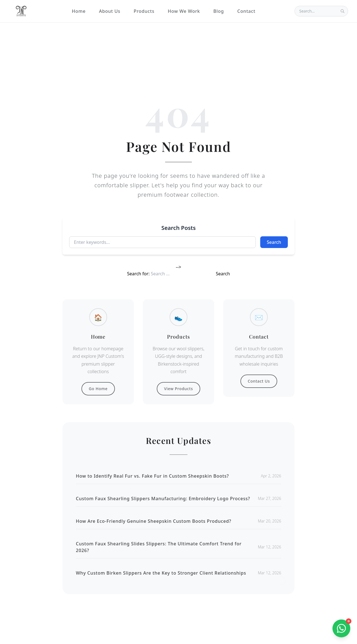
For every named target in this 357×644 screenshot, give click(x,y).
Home (79, 11)
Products (144, 11)
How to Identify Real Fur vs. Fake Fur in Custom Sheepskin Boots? (152, 476)
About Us (110, 11)
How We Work (184, 11)
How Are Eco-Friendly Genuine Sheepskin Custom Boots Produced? (154, 521)
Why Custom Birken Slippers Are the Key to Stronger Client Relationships (161, 573)
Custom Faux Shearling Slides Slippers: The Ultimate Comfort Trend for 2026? (159, 547)
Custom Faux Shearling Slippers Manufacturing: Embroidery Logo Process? (163, 499)
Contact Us (259, 381)
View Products (178, 389)
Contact (246, 11)
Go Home (98, 389)
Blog (219, 11)
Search (274, 242)
